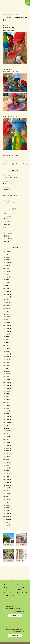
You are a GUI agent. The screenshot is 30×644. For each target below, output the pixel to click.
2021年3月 (7, 408)
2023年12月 (7, 325)
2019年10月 (7, 451)
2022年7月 (7, 365)
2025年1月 (7, 288)
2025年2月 (7, 286)
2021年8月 (7, 394)
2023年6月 (7, 343)
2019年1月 (7, 477)
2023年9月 (7, 334)
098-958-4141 (15, 636)
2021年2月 (7, 411)
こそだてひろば (8, 233)
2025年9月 (7, 266)
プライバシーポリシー (22, 593)
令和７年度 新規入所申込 (10, 196)
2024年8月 (7, 303)
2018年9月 (7, 488)
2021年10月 (7, 388)
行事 (5, 227)
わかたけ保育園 (15, 3)
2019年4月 (7, 468)
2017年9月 (7, 522)
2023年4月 (7, 348)
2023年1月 (7, 351)
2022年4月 (7, 374)
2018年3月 (7, 505)
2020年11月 (7, 420)
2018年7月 (7, 494)
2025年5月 (7, 277)
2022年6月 (7, 368)
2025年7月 (7, 271)
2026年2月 (7, 257)
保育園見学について (8, 183)
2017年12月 (7, 514)
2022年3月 (7, 377)
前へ (6, 164)
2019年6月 (7, 462)
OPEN (26, 9)
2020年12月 (7, 417)
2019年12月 (7, 445)
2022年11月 (7, 357)
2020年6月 (7, 434)
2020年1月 (7, 442)
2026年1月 (7, 260)
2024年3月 (7, 317)
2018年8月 (7, 491)
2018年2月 (7, 508)
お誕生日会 (7, 225)
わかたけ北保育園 (9, 596)
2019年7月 (7, 459)
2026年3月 (7, 254)
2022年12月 (7, 354)
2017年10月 (7, 519)
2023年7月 (7, 340)
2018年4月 (7, 502)
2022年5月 (7, 371)
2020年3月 (7, 437)
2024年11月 (7, 294)
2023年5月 (7, 345)
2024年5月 (7, 311)
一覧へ (16, 164)
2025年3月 (7, 283)
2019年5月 (7, 465)
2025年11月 (7, 263)
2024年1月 (7, 323)
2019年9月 (7, 454)
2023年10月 (7, 331)
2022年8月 (7, 363)
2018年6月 (7, 497)
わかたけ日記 (19, 9)
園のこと (4, 9)
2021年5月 (7, 402)
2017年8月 (7, 525)
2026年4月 (7, 251)
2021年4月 (7, 405)
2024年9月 (7, 300)
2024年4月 (7, 314)
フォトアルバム (9, 590)
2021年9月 (7, 391)
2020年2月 (7, 440)
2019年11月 (7, 448)
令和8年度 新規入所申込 (10, 177)
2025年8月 (7, 268)
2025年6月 (7, 274)
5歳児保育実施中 (7, 190)
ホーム (6, 585)
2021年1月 (7, 414)
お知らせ (6, 213)
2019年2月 (7, 474)
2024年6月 (7, 308)
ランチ (6, 230)
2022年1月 (7, 380)
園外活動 (6, 236)
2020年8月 (7, 428)
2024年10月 (7, 297)
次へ (24, 164)
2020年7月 (7, 431)
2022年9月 (7, 360)
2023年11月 (7, 328)
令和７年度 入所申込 (9, 202)
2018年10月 (7, 485)
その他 (6, 219)
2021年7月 (7, 397)
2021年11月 (7, 385)
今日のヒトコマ (8, 222)
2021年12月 (7, 382)
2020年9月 (7, 425)
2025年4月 (7, 280)
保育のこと (11, 9)
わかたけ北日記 (15, 15)
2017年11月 (7, 516)
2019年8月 (7, 457)
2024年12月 (7, 291)
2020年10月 (7, 422)
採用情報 (19, 590)
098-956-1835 (15, 615)
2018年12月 (7, 479)
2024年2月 (7, 320)
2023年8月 (7, 337)
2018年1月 (7, 511)
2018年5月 (7, 499)
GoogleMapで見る (20, 611)
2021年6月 (7, 400)
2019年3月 (7, 471)
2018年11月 (7, 482)
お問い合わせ (8, 592)
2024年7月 (7, 306)
